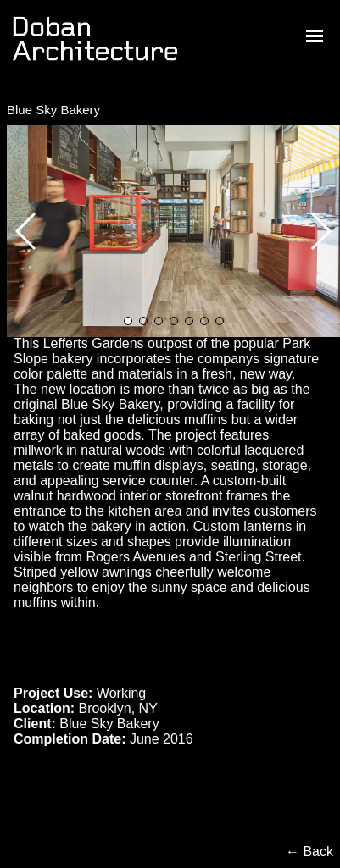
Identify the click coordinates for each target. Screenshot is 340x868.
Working (121, 693)
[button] (320, 231)
